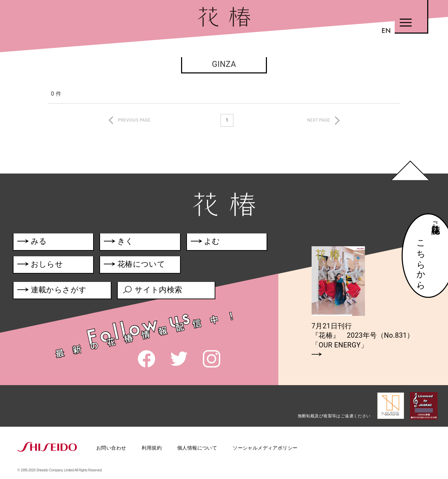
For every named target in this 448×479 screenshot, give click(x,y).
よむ (207, 242)
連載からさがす (52, 292)
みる (32, 242)
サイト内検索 (153, 292)
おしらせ (50, 265)
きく (120, 242)
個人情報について (197, 448)
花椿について (139, 265)
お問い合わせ (111, 448)
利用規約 (152, 448)
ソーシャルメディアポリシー (265, 448)
